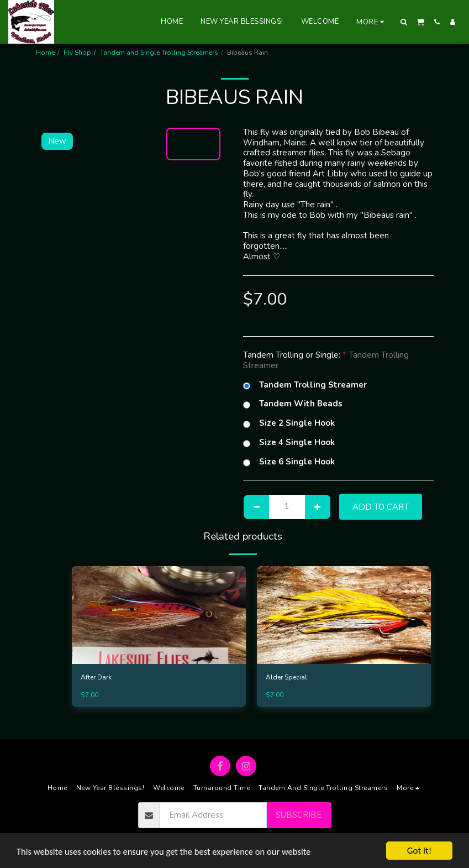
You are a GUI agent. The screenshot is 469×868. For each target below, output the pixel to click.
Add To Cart (381, 507)
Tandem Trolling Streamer (305, 385)
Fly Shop (77, 53)
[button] (404, 22)
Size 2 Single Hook (289, 423)
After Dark (96, 678)
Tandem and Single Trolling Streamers (159, 53)
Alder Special (286, 678)
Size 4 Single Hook (289, 443)
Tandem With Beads (293, 404)
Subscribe (299, 815)
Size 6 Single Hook (289, 462)
